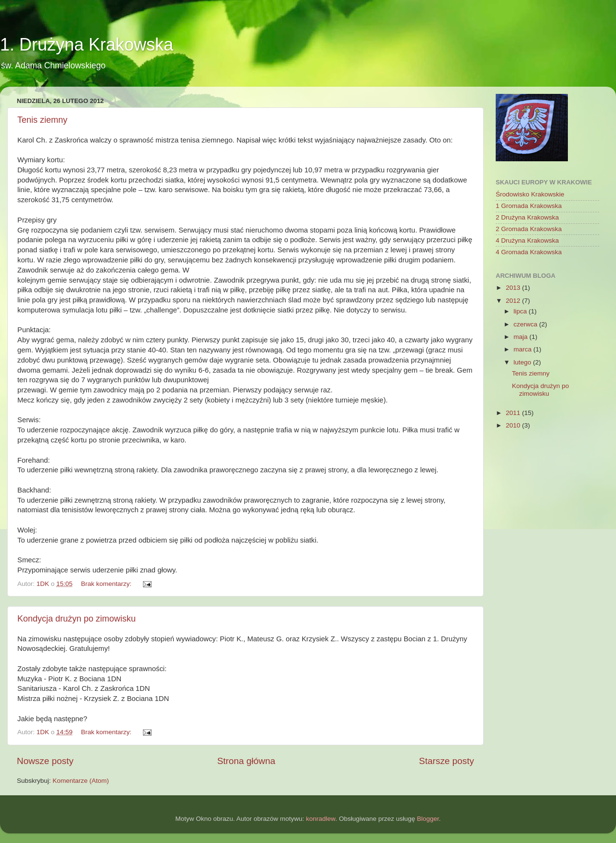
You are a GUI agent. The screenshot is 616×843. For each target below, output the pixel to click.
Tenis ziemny (42, 120)
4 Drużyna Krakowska (527, 240)
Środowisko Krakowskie (530, 194)
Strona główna (246, 761)
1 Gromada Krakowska (529, 206)
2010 (514, 425)
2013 (514, 288)
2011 (514, 413)
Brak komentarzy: (107, 584)
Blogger (428, 819)
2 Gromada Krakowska (529, 229)
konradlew (321, 819)
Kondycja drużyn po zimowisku (77, 619)
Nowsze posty (45, 761)
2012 (514, 301)
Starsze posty (447, 761)
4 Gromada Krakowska (529, 252)
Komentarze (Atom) (81, 781)
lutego (523, 362)
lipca (521, 311)
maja (521, 337)
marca (523, 349)
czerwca (526, 324)
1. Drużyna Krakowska (87, 45)
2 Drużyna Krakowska (527, 217)
